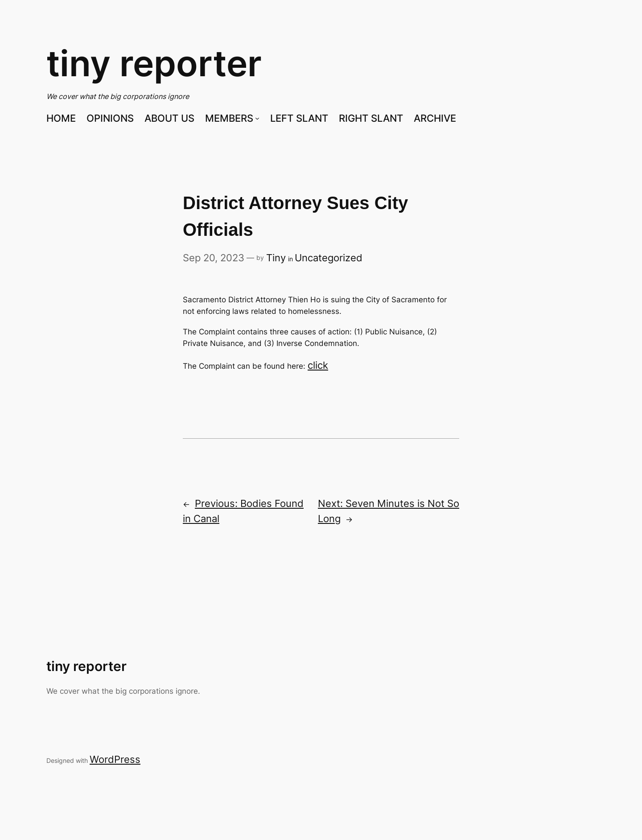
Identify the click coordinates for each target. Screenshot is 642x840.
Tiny (276, 258)
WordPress (115, 759)
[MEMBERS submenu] (257, 118)
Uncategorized (329, 258)
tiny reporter (154, 63)
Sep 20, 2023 (214, 258)
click (318, 365)
